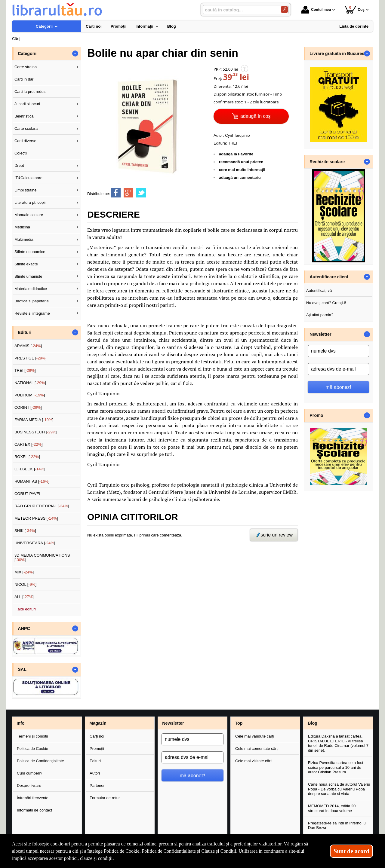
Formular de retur (105, 798)
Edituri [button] (25, 332)
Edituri (95, 761)
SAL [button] (22, 669)
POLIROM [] (30, 395)
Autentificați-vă (319, 290)
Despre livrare (29, 785)
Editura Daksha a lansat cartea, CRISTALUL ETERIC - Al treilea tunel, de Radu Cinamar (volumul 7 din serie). (338, 743)
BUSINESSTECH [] (36, 432)
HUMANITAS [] (32, 481)
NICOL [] (25, 584)
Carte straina (26, 67)
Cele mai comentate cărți (257, 749)
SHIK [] (25, 531)
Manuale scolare (29, 215)
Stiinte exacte (26, 264)
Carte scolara (26, 128)
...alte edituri (25, 609)
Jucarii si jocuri (27, 104)
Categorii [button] (27, 53)
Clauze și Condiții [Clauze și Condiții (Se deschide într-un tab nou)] (219, 851)
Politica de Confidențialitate (40, 761)
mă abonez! (339, 387)
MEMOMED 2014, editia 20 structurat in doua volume (332, 808)
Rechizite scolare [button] (327, 162)
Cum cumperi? (30, 773)
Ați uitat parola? (320, 315)
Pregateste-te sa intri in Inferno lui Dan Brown (337, 825)
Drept (19, 165)
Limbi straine (26, 190)
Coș (354, 9)
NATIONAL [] (30, 383)
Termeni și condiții (32, 736)
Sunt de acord (351, 851)
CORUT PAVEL (28, 494)
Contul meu (316, 10)
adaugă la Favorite (236, 154)
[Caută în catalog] (284, 9)
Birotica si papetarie (32, 301)
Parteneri (98, 785)
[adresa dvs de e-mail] (338, 369)
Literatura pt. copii (30, 202)
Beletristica (24, 116)
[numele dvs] (338, 351)
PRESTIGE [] (31, 358)
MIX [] (24, 572)
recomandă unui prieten (241, 162)
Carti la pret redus (30, 92)
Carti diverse (25, 141)
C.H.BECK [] (30, 469)
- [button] (75, 53)
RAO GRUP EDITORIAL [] (42, 506)
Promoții (97, 749)
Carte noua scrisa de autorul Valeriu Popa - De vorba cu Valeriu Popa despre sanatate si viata (339, 789)
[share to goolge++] (128, 193)
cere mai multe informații (242, 170)
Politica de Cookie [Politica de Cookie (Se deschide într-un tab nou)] (122, 851)
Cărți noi (97, 736)
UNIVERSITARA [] (35, 543)
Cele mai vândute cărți (255, 736)
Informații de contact (34, 810)
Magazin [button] (98, 723)
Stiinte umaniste (28, 276)
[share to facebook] (116, 193)
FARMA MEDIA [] (34, 420)
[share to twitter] (141, 193)
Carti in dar (24, 79)
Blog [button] (313, 723)
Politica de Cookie (32, 749)
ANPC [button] (24, 628)
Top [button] (239, 723)
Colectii (21, 153)
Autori (95, 773)
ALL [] (24, 597)
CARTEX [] (29, 444)
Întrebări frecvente (33, 798)
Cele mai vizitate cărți (254, 761)
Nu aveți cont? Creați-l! (326, 303)
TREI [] (25, 370)
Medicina (22, 227)
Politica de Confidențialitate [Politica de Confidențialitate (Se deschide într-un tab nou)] (169, 851)
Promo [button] (316, 415)
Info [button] (20, 723)
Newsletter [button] (320, 334)
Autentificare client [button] (329, 277)
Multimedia (24, 239)
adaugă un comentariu (240, 177)
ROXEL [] (27, 457)
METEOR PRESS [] (36, 518)
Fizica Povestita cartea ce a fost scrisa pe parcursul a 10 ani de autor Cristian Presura (336, 767)
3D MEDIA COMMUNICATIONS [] (42, 558)
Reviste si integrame (32, 313)
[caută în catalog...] (239, 10)
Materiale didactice (31, 289)
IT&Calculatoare (28, 178)
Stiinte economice (30, 252)
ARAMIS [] (28, 346)
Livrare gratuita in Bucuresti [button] (338, 53)
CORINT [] (28, 407)
